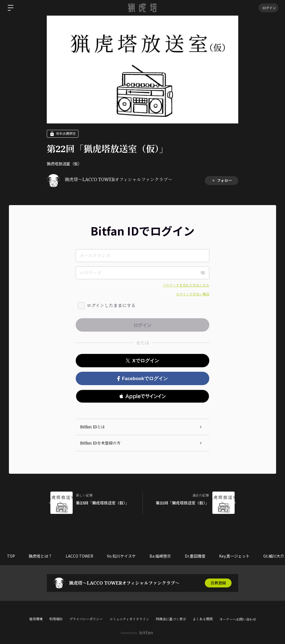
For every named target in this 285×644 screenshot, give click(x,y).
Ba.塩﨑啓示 (161, 556)
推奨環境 (36, 619)
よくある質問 (203, 619)
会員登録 (218, 583)
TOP (11, 556)
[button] (142, 396)
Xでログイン (142, 361)
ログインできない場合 (193, 294)
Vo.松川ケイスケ (122, 556)
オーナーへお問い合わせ (238, 619)
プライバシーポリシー (86, 619)
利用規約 (56, 619)
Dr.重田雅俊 (196, 556)
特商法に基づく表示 (171, 619)
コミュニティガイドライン (129, 619)
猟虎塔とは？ (41, 556)
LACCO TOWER (80, 556)
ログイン (268, 8)
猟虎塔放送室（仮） (64, 164)
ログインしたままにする (111, 305)
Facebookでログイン (142, 379)
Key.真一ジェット (236, 556)
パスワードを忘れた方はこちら (186, 285)
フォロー (222, 180)
